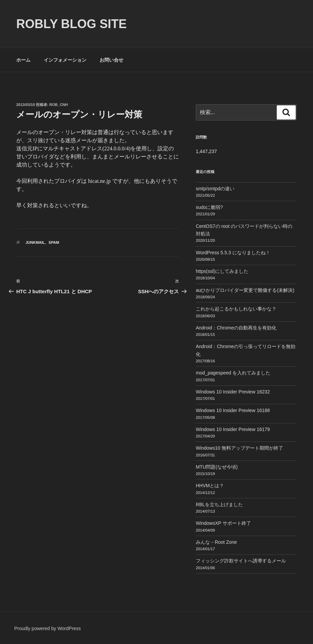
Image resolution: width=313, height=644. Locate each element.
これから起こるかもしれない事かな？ (236, 309)
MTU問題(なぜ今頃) (217, 467)
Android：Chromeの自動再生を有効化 (236, 328)
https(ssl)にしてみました (222, 271)
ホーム (23, 60)
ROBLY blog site (71, 24)
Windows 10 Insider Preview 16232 (233, 392)
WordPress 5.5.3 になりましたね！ (233, 253)
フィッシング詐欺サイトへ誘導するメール (241, 561)
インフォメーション (65, 60)
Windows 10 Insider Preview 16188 (233, 410)
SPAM (54, 242)
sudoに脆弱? (209, 207)
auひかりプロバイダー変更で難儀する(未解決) (245, 290)
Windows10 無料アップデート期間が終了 (239, 448)
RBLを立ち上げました (219, 505)
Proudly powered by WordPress (48, 628)
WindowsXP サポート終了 (223, 523)
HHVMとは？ (210, 486)
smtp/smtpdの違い (215, 189)
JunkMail (35, 242)
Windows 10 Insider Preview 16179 (233, 429)
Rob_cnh (59, 105)
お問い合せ (111, 60)
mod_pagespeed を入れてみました (233, 373)
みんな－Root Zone (216, 542)
